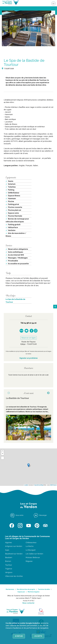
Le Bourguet (31, 550)
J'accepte (38, 636)
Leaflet (26, 485)
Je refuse (19, 636)
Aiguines (8, 542)
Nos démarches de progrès (26, 589)
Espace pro (21, 592)
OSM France (53, 485)
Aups (7, 550)
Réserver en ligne (29, 338)
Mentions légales (34, 592)
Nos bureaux (10, 589)
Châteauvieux (31, 542)
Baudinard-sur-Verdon (14, 554)
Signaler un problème (29, 358)
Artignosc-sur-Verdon (14, 546)
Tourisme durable (44, 589)
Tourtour (9, 565)
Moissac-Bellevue (33, 557)
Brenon (8, 561)
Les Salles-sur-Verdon (34, 554)
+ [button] (3, 451)
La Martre (30, 546)
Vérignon (9, 572)
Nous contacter (28, 603)
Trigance (9, 569)
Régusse (29, 561)
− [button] (3, 454)
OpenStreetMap (39, 485)
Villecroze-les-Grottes (14, 576)
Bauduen (9, 557)
